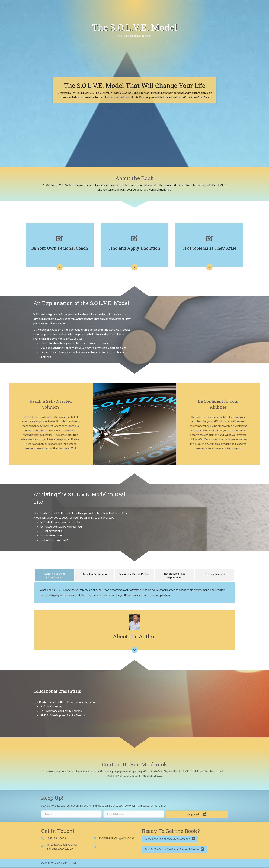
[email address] (134, 814)
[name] (71, 814)
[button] (197, 814)
